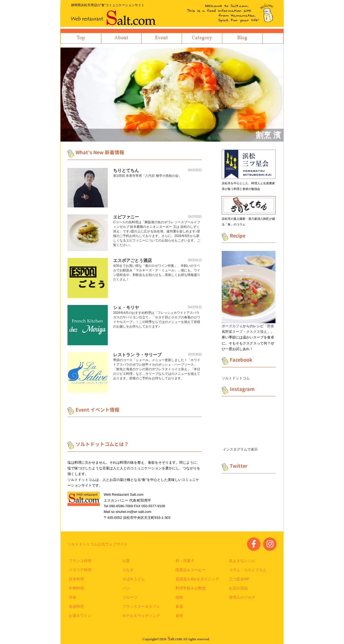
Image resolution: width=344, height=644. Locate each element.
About (121, 38)
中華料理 (76, 588)
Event (162, 38)
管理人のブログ (242, 597)
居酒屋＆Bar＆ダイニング (197, 579)
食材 (179, 616)
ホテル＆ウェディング (141, 616)
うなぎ (128, 570)
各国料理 (76, 606)
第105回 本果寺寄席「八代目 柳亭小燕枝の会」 (147, 176)
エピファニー (126, 217)
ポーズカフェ (232, 326)
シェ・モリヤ (126, 307)
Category (202, 38)
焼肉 (179, 597)
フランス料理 (80, 561)
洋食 (73, 597)
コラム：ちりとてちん (248, 570)
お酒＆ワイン (80, 616)
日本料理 (76, 579)
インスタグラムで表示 (240, 449)
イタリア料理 (80, 570)
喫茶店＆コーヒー (191, 570)
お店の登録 (238, 588)
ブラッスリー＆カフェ (141, 606)
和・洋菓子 (185, 561)
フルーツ (130, 597)
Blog (242, 38)
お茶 (126, 561)
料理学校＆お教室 (191, 588)
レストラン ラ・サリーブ (137, 355)
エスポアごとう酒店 (132, 260)
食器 (179, 606)
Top (81, 38)
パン (126, 588)
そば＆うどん (134, 579)
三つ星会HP (239, 579)
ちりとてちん (126, 170)
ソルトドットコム (236, 378)
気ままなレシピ (242, 561)
